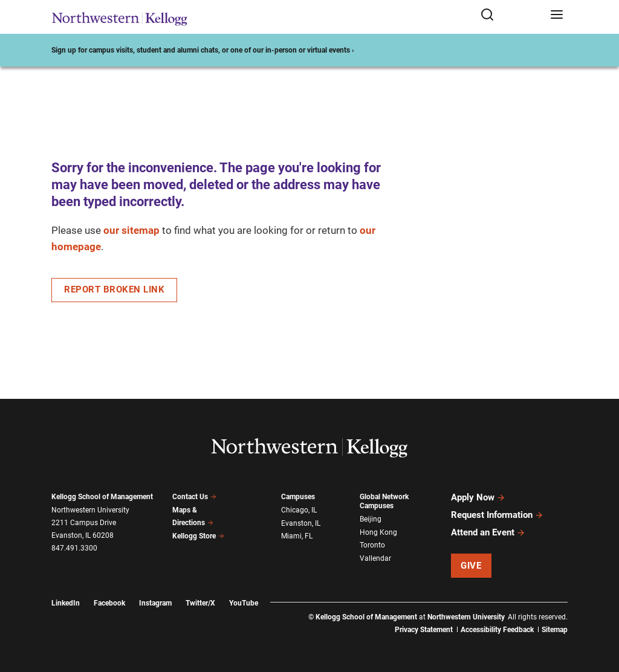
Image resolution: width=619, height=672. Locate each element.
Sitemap (555, 630)
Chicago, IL (299, 510)
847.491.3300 (74, 548)
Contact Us (194, 497)
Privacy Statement (424, 630)
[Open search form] (511, 15)
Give (471, 566)
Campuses (298, 497)
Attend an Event (488, 532)
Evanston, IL (301, 523)
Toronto (372, 545)
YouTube (244, 603)
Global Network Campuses (384, 501)
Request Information (497, 515)
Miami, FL (297, 536)
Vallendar (375, 558)
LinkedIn (66, 603)
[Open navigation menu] (557, 15)
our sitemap (131, 230)
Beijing (371, 519)
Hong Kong (378, 532)
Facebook (109, 603)
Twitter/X (200, 603)
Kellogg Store (198, 536)
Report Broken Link (114, 289)
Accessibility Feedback (497, 630)
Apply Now (478, 497)
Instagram (155, 603)
